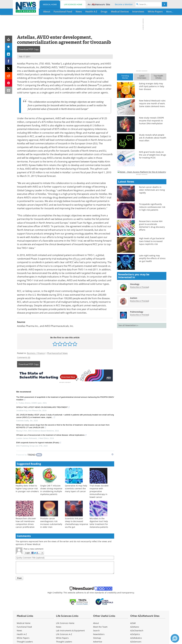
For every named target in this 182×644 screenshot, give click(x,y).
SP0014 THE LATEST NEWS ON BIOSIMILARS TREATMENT (43, 407)
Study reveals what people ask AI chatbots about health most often (153, 138)
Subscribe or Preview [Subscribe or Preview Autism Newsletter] (139, 383)
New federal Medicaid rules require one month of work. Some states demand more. (152, 103)
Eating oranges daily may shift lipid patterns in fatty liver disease (152, 86)
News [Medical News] (19, 630)
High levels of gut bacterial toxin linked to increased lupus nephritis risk (152, 324)
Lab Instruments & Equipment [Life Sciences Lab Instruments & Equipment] (70, 630)
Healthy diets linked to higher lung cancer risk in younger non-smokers (27, 488)
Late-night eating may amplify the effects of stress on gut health (152, 341)
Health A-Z (22, 634)
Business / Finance (36, 353)
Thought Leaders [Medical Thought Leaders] (25, 641)
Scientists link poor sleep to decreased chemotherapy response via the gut (77, 522)
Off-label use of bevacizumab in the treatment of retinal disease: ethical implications (51, 435)
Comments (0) (24, 357)
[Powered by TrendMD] (29, 454)
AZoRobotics (136, 638)
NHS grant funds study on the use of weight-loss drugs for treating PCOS (153, 155)
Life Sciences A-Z (64, 634)
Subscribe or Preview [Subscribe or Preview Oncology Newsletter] (139, 369)
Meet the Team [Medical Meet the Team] (100, 626)
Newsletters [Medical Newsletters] (99, 634)
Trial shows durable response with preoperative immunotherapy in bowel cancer (99, 491)
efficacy (77, 259)
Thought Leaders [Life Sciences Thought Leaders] (64, 641)
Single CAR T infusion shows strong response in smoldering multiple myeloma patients (51, 489)
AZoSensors (136, 641)
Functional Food (24, 626)
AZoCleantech (137, 630)
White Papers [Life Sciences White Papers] (62, 638)
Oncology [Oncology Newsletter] (135, 367)
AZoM (133, 623)
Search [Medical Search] (96, 630)
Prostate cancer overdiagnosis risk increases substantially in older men (51, 522)
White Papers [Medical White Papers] (23, 638)
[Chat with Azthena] (175, 638)
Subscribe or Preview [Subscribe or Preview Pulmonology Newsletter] (139, 397)
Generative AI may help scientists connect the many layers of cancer (76, 488)
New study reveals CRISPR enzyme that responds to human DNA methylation (151, 121)
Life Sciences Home (73, 4)
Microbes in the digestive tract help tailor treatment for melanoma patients (99, 522)
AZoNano (135, 626)
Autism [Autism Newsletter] (134, 380)
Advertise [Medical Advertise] (98, 641)
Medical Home (50, 4)
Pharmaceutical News (57, 353)
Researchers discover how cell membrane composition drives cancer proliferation (26, 522)
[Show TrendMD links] (112, 454)
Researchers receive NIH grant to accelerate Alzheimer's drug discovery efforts (152, 308)
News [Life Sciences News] (59, 626)
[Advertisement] (65, 375)
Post (19, 577)
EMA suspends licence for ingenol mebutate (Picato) (39, 443)
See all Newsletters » (128, 408)
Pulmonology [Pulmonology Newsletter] (137, 394)
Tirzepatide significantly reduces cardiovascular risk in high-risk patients (152, 290)
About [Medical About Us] (96, 623)
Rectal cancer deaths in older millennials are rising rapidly (152, 272)
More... (157, 12)
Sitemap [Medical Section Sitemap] (97, 638)
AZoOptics (135, 634)
